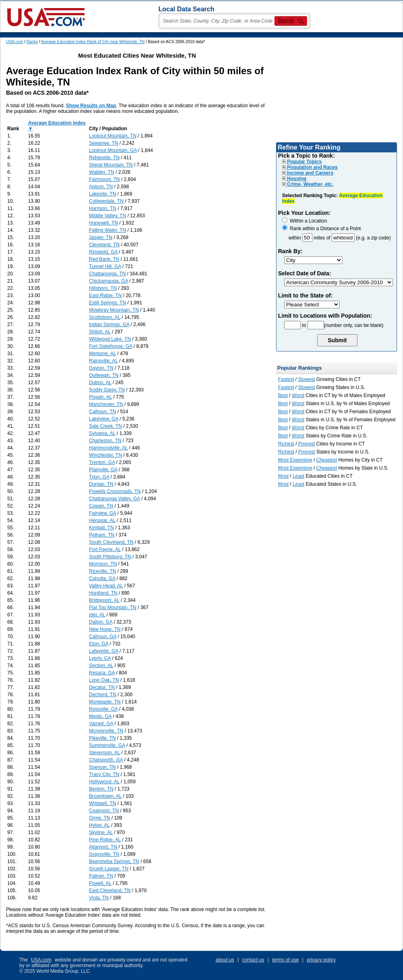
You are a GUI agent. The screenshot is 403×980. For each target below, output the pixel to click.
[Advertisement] (337, 90)
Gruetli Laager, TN (109, 869)
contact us (253, 960)
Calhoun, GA (103, 637)
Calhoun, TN (103, 412)
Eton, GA (99, 644)
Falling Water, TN (108, 230)
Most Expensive (295, 460)
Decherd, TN (103, 695)
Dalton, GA (101, 622)
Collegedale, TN (106, 201)
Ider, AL (97, 615)
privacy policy (321, 960)
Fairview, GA (103, 513)
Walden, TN (102, 172)
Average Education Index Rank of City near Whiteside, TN (93, 42)
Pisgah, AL (101, 397)
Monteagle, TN (105, 702)
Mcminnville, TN (106, 731)
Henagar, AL (102, 520)
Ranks (32, 42)
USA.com (15, 42)
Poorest (306, 444)
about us (225, 960)
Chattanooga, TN (107, 274)
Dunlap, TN (101, 484)
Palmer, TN (101, 876)
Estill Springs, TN (108, 303)
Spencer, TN (102, 767)
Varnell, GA (101, 724)
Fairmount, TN (104, 179)
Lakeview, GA (104, 419)
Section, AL (101, 666)
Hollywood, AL (104, 782)
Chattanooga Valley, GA (114, 499)
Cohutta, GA (102, 578)
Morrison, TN (103, 564)
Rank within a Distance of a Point (321, 229)
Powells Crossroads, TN (115, 491)
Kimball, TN (102, 528)
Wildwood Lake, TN (110, 339)
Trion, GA (99, 477)
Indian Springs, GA (109, 325)
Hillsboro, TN (103, 288)
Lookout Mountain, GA (113, 150)
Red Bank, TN (104, 259)
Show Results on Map (91, 106)
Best (283, 395)
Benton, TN (101, 789)
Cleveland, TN (104, 245)
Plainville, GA (103, 470)
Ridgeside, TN (104, 158)
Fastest (286, 379)
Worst (298, 395)
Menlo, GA (100, 716)
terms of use (285, 960)
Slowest (306, 379)
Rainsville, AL (104, 361)
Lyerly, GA (100, 658)
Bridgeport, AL (104, 600)
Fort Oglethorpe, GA (111, 346)
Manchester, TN (106, 404)
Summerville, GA (107, 745)
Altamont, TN (103, 847)
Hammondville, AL (108, 448)
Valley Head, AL (106, 586)
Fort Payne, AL (105, 549)
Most (283, 476)
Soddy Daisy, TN (107, 390)
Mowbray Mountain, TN (114, 310)
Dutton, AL (100, 383)
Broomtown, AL (105, 796)
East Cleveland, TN (110, 891)
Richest (286, 444)
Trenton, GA (102, 462)
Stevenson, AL (105, 753)
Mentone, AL (103, 354)
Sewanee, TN (104, 143)
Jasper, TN (101, 237)
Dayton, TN (101, 368)
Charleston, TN (105, 441)
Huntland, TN (103, 593)
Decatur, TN (102, 687)
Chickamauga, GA (109, 281)
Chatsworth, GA (106, 760)
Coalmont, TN (104, 811)
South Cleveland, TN (111, 542)
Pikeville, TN (102, 738)
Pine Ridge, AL (105, 840)
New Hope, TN (105, 629)
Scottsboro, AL (105, 317)
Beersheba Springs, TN (114, 861)
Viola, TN (99, 898)
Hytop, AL (100, 825)
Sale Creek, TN (106, 426)
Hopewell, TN (104, 223)
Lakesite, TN (103, 194)
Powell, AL (100, 883)
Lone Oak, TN (104, 680)
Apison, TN (101, 187)
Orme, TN (100, 818)
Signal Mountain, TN (111, 165)
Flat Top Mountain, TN (113, 608)
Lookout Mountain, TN (113, 136)
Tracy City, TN (104, 774)
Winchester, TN (106, 455)
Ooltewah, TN (104, 375)
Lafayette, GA (104, 651)
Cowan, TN (101, 506)
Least (298, 476)
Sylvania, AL (102, 433)
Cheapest (327, 460)
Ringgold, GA (103, 252)
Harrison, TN (103, 208)
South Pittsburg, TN (110, 557)
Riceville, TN (103, 571)
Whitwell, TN (103, 803)
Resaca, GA (102, 673)
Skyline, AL (101, 832)
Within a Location (304, 221)
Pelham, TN (102, 535)
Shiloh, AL (100, 332)
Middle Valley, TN (108, 216)
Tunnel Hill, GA (105, 266)
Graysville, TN (104, 854)
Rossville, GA (103, 709)
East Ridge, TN (105, 295)
